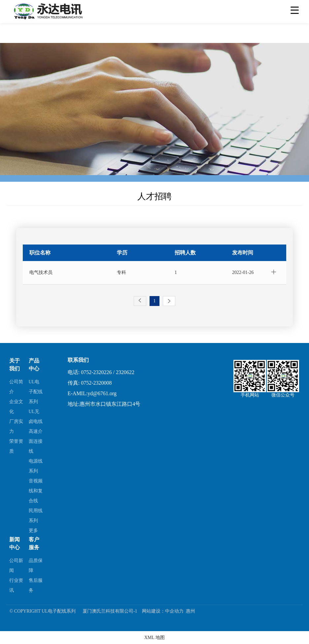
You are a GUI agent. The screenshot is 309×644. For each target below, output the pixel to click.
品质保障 (36, 565)
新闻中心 (15, 543)
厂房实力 (16, 426)
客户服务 (34, 543)
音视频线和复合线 (36, 491)
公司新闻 (16, 565)
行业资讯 (16, 585)
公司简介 (16, 386)
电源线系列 (36, 466)
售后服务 (36, 585)
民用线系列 (36, 515)
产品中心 (34, 365)
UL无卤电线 (36, 416)
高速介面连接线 (36, 441)
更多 (33, 530)
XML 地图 (154, 637)
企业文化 (16, 406)
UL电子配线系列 (36, 391)
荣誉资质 (16, 446)
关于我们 (15, 365)
